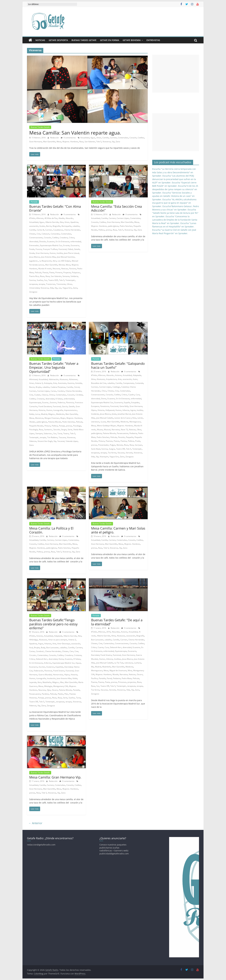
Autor (135, 379)
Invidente (95, 414)
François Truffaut (50, 249)
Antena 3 (39, 383)
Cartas (53, 391)
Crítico (72, 238)
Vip (113, 142)
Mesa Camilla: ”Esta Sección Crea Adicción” (116, 208)
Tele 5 (99, 142)
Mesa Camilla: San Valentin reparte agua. (75, 133)
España (127, 402)
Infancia (126, 410)
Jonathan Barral (124, 414)
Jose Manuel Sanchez (66, 257)
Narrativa (116, 430)
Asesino (71, 383)
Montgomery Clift (61, 686)
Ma (92, 667)
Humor (53, 253)
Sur (46, 280)
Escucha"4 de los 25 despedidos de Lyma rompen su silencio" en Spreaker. (175, 189)
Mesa (59, 142)
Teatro (66, 433)
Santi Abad (96, 449)
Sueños (40, 280)
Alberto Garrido (52, 222)
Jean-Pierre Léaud (71, 253)
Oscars (55, 690)
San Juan (138, 445)
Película (38, 272)
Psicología (33, 430)
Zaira (118, 142)
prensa (109, 230)
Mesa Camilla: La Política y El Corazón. (51, 530)
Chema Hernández (72, 230)
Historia (42, 410)
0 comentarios (68, 138)
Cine (39, 234)
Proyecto (67, 272)
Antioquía (48, 383)
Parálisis (45, 694)
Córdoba (79, 395)
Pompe (62, 426)
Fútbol (70, 249)
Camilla (106, 138)
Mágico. (52, 414)
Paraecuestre (123, 433)
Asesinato (62, 383)
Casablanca (58, 230)
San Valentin (90, 142)
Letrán (140, 418)
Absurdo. (69, 218)
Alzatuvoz (64, 379)
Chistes (32, 234)
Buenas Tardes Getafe (84, 40)
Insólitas (118, 659)
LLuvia (103, 422)
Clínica (52, 395)
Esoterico (50, 667)
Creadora (64, 238)
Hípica (94, 410)
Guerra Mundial (45, 675)
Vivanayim (104, 457)
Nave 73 (124, 430)
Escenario (75, 245)
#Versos (40, 218)
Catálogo (116, 387)
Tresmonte (61, 284)
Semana (66, 276)
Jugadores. (34, 261)
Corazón (133, 138)
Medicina (124, 422)
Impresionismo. (71, 410)
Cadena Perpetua (58, 387)
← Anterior (35, 823)
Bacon (32, 387)
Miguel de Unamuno (118, 670)
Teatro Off (120, 449)
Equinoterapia (35, 402)
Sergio (64, 430)
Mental (62, 265)
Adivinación (54, 379)
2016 (108, 632)
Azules (42, 226)
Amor (99, 138)
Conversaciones (36, 238)
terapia (42, 284)
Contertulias (123, 138)
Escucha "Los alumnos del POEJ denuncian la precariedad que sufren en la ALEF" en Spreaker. (174, 179)
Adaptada (137, 375)
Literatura (95, 422)
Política (102, 230)
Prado (138, 441)
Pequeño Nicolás (36, 426)
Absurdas (116, 632)
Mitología (48, 686)
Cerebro (61, 391)
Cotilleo (141, 138)
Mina (130, 670)
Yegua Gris (67, 288)
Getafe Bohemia (132, 40)
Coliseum (46, 234)
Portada (34, 202)
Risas (42, 276)
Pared (109, 678)
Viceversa (107, 142)
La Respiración (45, 261)
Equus (78, 663)
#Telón (32, 218)
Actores (118, 375)
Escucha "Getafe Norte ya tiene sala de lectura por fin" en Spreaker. (175, 213)
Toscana (62, 437)
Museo (100, 430)
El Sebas (59, 399)
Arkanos (48, 644)
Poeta (52, 272)
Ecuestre (51, 241)
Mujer (63, 418)
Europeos (95, 406)
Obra (139, 430)
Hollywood (110, 410)
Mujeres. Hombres (70, 142)
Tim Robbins (52, 437)
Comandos (55, 234)
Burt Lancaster (53, 648)
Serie (70, 430)
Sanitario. (48, 430)
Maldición (60, 414)
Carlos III (40, 230)
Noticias (40, 40)
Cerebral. (40, 651)
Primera (59, 272)
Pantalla (76, 690)
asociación (34, 226)
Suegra (112, 449)
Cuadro (131, 395)
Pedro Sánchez (126, 226)
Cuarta (101, 647)
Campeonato (129, 383)
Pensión (121, 437)
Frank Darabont (45, 406)
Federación (38, 671)
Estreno (53, 402)
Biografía (56, 226)
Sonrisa (32, 280)
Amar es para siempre (58, 640)
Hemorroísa (58, 675)
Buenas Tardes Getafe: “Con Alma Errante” (55, 208)
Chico (104, 391)
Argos (41, 644)
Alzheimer (73, 379)
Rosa (81, 142)
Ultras (69, 284)
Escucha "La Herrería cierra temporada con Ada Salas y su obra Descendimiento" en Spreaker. (174, 172)
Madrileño (47, 682)
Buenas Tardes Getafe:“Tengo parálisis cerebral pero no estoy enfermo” (53, 624)
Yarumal (61, 441)
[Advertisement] (176, 74)
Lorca (37, 414)
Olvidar (32, 422)
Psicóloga (77, 426)
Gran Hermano (36, 142)
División (43, 241)
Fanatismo (105, 406)
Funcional (63, 249)
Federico (61, 402)
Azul (31, 648)
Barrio (49, 226)
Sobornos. (48, 433)
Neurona (56, 269)
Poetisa (124, 441)
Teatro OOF (53, 280)
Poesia (45, 272)
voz (60, 288)
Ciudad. (37, 395)
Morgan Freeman (52, 418)
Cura (138, 395)
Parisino (73, 269)
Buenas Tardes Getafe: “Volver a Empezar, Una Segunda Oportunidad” (54, 367)
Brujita (39, 387)
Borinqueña (66, 226)
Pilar (66, 694)
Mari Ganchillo (49, 142)
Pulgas (113, 445)
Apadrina (74, 222)
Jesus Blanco (35, 257)
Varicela (129, 453)
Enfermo (48, 663)
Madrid (44, 414)
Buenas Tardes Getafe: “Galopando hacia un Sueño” (118, 365)
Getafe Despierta (58, 40)
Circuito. (33, 655)
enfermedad (76, 241)
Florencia (70, 402)
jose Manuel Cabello (105, 418)
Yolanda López (72, 441)
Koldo (32, 414)
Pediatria (133, 433)
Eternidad (68, 667)
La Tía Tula (119, 663)
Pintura (48, 426)
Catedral (125, 387)
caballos (76, 226)
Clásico (45, 395)
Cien (71, 651)
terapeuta (33, 284)
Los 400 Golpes (64, 261)
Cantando (139, 383)
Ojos (49, 690)
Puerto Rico (34, 276)
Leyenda (33, 682)
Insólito (60, 253)
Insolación (51, 678)
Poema (94, 682)
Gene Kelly (124, 406)
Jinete (114, 414)
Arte (55, 383)
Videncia (33, 441)
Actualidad (85, 138)
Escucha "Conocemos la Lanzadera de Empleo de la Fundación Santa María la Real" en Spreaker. (175, 220)
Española (59, 667)
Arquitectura (111, 379)
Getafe (77, 249)
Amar (32, 383)
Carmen (113, 138)
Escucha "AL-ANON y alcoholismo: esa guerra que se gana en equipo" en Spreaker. (174, 203)
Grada (32, 253)
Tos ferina (112, 453)
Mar (62, 682)
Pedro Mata (127, 678)
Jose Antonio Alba (48, 257)
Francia (39, 249)
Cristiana (41, 399)
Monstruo (39, 418)
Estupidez (135, 402)
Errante (66, 245)
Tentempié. (70, 280)
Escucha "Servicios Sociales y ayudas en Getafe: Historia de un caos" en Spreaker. (173, 196)
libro (55, 261)
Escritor (42, 667)
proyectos (132, 682)
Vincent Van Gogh (45, 441)
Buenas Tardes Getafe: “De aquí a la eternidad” (117, 622)
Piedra (60, 694)
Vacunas (121, 453)
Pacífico (94, 678)
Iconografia (58, 410)
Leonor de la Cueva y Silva (125, 418)
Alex (62, 222)
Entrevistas (153, 40)
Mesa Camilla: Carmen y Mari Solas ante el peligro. (118, 530)
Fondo (32, 249)
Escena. (45, 402)
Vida (52, 288)
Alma (93, 379)
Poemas (109, 441)
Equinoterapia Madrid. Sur (51, 245)
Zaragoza (33, 292)
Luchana (138, 663)
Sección (57, 430)
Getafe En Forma (110, 40)
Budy (43, 648)
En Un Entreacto (62, 241)
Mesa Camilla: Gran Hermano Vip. (55, 777)
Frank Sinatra (59, 671)
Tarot (60, 433)
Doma (104, 399)
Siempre (39, 433)
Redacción (55, 138)
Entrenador (34, 245)
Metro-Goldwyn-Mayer (107, 426)
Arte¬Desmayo (64, 644)
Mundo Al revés (45, 269)
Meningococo (135, 422)
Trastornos (51, 284)
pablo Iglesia (113, 226)
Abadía (61, 218)
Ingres (133, 410)
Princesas (122, 682)
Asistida (79, 383)
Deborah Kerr (42, 659)
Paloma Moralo (55, 422)
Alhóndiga (33, 640)
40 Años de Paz (51, 218)
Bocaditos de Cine (99, 383)
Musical (107, 430)
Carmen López (123, 218)
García (65, 406)
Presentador (103, 445)
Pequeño (130, 437)
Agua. (93, 138)
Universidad (34, 288)
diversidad (34, 241)
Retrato (120, 445)
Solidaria (74, 276)
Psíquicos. (76, 272)
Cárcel (77, 387)
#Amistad (33, 379)
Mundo (115, 674)
